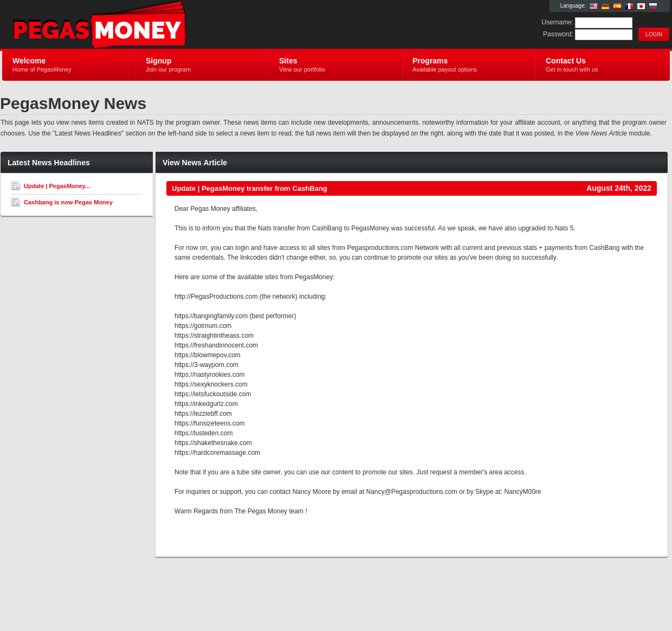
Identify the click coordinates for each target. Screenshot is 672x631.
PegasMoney (131, 25)
